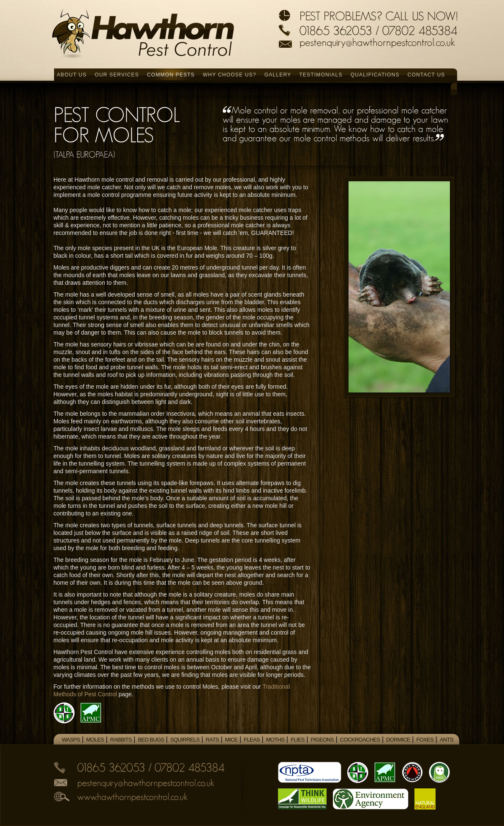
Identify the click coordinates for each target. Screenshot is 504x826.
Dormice (398, 740)
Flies (298, 740)
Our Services (117, 75)
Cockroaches (360, 740)
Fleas (252, 740)
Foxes (425, 740)
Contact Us (426, 75)
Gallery (278, 75)
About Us (72, 75)
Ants (447, 740)
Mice (232, 740)
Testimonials (321, 75)
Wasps (71, 740)
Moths (275, 740)
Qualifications (375, 75)
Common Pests (171, 75)
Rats (212, 740)
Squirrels (185, 740)
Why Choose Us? (230, 75)
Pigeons (322, 740)
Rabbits (121, 740)
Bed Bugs (151, 740)
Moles (95, 740)
